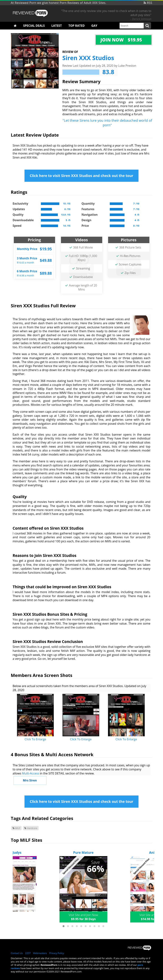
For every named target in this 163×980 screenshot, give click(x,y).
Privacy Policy (57, 953)
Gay (94, 26)
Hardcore (31, 828)
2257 (28, 953)
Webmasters (40, 953)
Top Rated (77, 26)
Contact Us (17, 953)
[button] (64, 926)
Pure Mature (83, 852)
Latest (57, 26)
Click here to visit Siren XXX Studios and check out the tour (81, 176)
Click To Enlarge (35, 739)
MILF (16, 828)
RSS (148, 3)
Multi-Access (30, 773)
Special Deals (34, 26)
